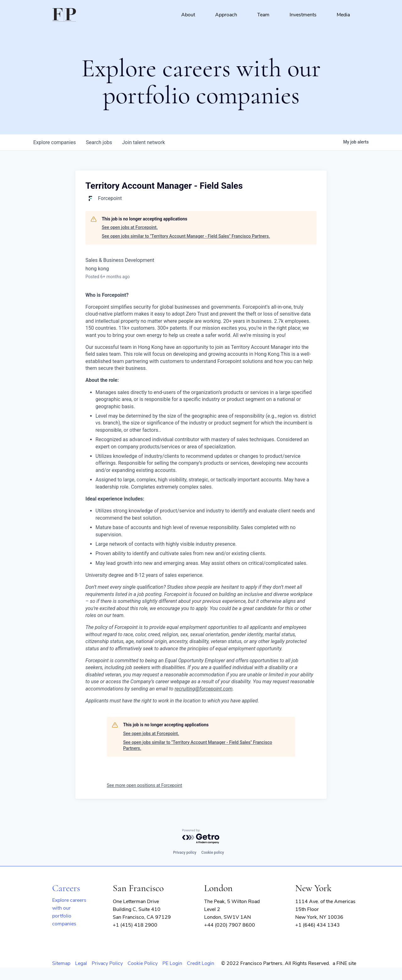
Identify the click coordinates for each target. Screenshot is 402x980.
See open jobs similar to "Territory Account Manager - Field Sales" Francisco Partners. (186, 236)
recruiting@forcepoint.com (204, 689)
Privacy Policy (107, 963)
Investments (303, 15)
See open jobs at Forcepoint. (130, 227)
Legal (81, 963)
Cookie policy (213, 853)
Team (263, 15)
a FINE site (344, 963)
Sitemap (61, 963)
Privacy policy (185, 853)
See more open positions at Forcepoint (144, 785)
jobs (99, 142)
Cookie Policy (143, 963)
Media (343, 15)
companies (54, 142)
